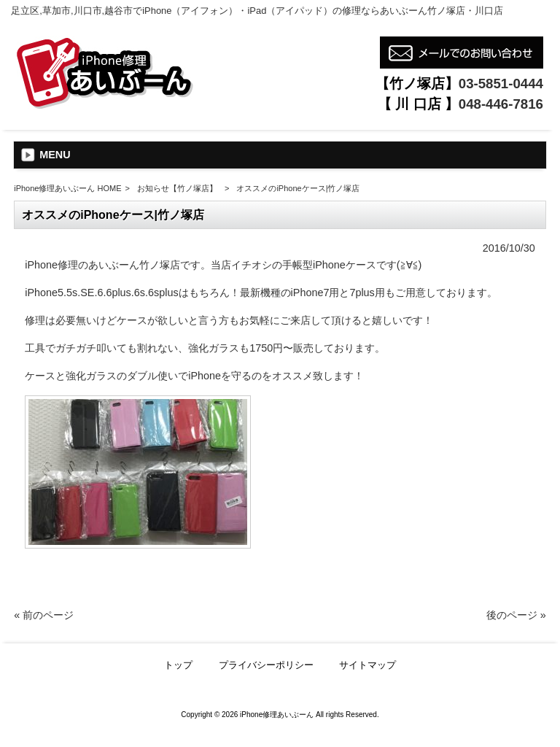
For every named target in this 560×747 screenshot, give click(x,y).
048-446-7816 (501, 104)
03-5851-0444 (501, 84)
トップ (178, 665)
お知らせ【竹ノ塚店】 (177, 188)
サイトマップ (367, 665)
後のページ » (516, 615)
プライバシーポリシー (266, 665)
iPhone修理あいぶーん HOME (67, 188)
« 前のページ (44, 615)
